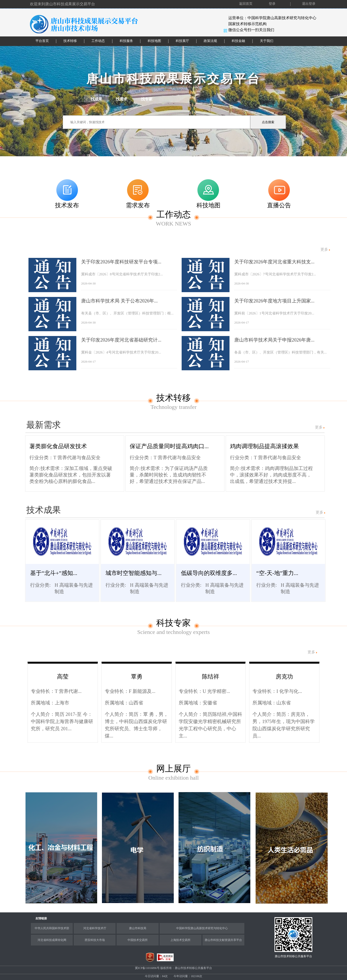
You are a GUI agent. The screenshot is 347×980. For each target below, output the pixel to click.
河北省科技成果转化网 (52, 940)
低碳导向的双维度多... (209, 573)
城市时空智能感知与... (134, 573)
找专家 (147, 99)
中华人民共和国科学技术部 (52, 928)
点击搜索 (268, 122)
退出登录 (309, 4)
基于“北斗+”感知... (54, 573)
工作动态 (98, 41)
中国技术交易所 (138, 940)
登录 (272, 4)
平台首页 (42, 41)
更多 (319, 427)
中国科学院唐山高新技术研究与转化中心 (202, 928)
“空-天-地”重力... (277, 573)
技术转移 (70, 41)
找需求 (122, 99)
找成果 (96, 99)
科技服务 (126, 41)
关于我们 (267, 41)
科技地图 (154, 41)
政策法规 (210, 41)
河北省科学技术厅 (95, 928)
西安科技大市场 (95, 940)
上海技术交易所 (180, 940)
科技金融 (238, 41)
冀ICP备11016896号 (148, 968)
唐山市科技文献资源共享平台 (223, 940)
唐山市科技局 (138, 928)
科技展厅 (182, 41)
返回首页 (246, 4)
